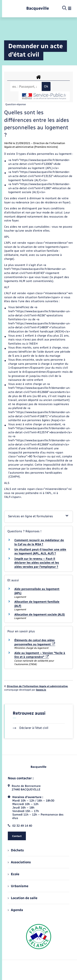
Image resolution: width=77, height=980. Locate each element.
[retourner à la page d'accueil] (38, 8)
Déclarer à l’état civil (30, 728)
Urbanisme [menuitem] (18, 886)
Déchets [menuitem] (16, 850)
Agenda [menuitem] (15, 910)
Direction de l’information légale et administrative (37, 686)
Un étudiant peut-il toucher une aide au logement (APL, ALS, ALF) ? (40, 552)
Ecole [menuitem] (14, 874)
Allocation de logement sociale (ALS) (40, 615)
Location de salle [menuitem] (23, 898)
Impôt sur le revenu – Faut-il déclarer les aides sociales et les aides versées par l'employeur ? (37, 563)
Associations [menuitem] (19, 862)
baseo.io (41, 690)
